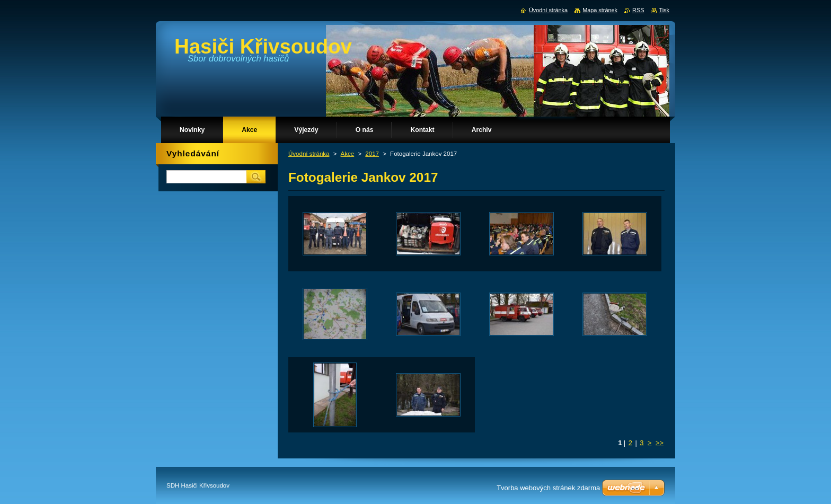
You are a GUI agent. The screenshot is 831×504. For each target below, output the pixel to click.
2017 (372, 154)
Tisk (664, 10)
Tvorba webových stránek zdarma (548, 488)
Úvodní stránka (309, 154)
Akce (348, 154)
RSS (638, 10)
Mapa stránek (600, 10)
